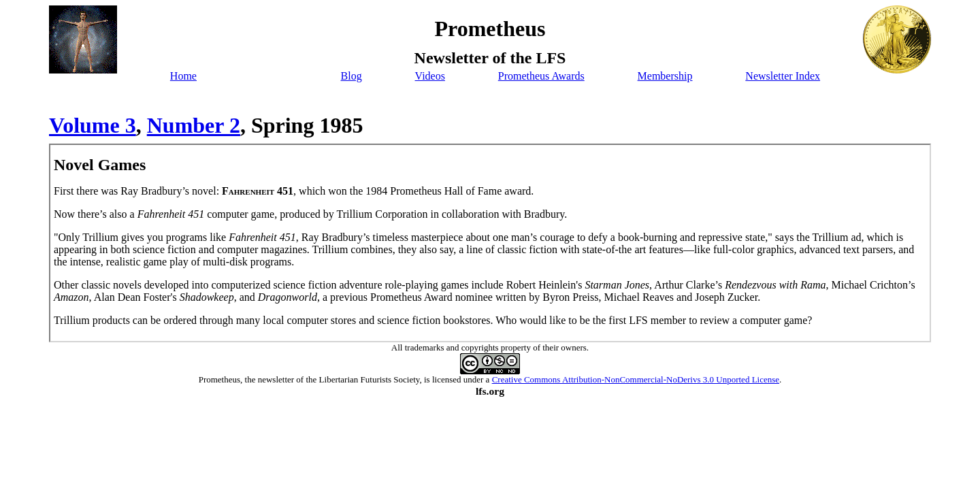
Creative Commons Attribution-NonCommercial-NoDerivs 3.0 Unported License (636, 379)
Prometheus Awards (541, 76)
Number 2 (194, 125)
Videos (430, 76)
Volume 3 (93, 125)
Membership (665, 76)
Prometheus (219, 379)
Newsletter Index (783, 76)
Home (183, 76)
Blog (352, 76)
